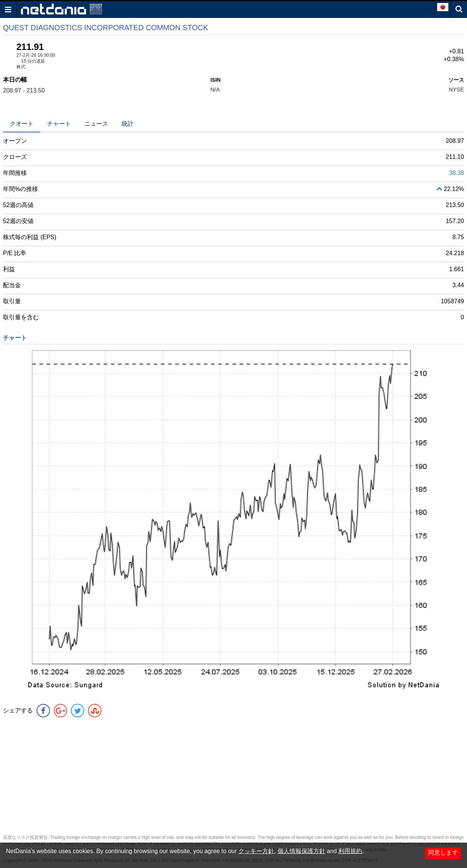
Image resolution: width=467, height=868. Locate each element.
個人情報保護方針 (301, 851)
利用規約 (350, 851)
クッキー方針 (256, 851)
